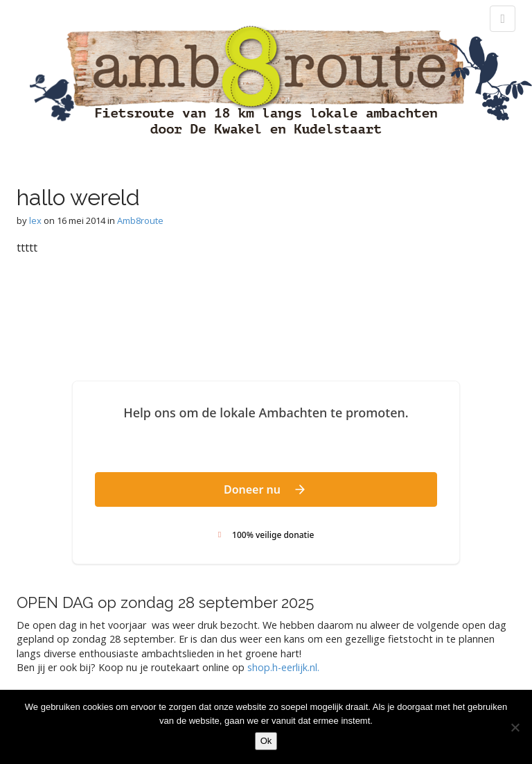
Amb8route (140, 220)
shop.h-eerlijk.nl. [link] (283, 667)
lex (35, 220)
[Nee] (515, 727)
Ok (266, 741)
